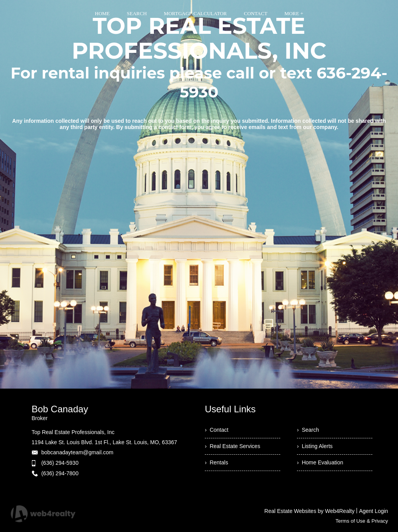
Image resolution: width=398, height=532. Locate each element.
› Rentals (216, 462)
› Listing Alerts (315, 446)
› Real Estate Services (232, 446)
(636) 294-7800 (60, 473)
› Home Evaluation (320, 462)
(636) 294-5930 (60, 463)
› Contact (217, 430)
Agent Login (374, 511)
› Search (308, 430)
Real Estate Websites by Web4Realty (309, 511)
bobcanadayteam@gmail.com (77, 452)
